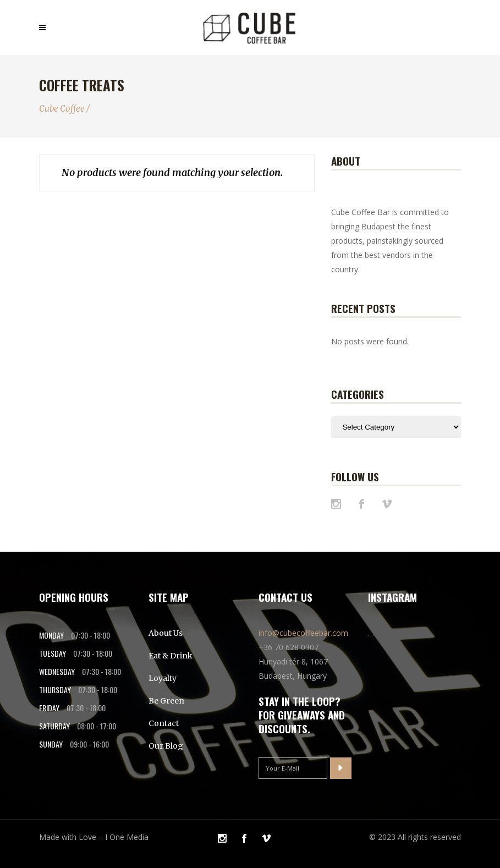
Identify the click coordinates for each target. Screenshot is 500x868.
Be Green (166, 701)
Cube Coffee (62, 109)
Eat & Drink (171, 656)
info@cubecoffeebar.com (303, 633)
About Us (166, 633)
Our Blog (166, 746)
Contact (164, 723)
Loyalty (163, 678)
